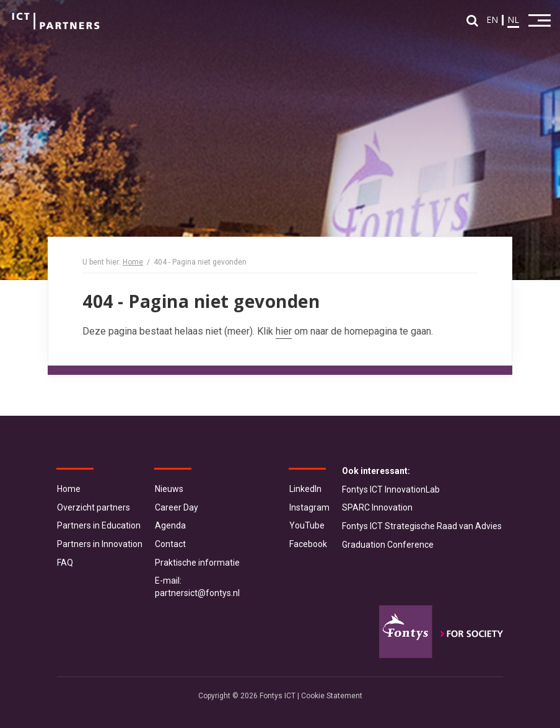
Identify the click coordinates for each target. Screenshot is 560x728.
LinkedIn (305, 489)
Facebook (308, 544)
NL (513, 20)
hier (284, 331)
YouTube (307, 525)
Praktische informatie (197, 563)
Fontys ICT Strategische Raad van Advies (422, 526)
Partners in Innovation (100, 544)
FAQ (65, 563)
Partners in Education (99, 525)
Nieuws (169, 489)
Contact (170, 544)
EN (492, 20)
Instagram (309, 507)
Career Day (177, 507)
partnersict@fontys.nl (197, 593)
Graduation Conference (388, 545)
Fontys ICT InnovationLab (391, 489)
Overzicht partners (94, 507)
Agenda (170, 525)
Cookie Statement (332, 696)
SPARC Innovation (377, 507)
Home (133, 262)
